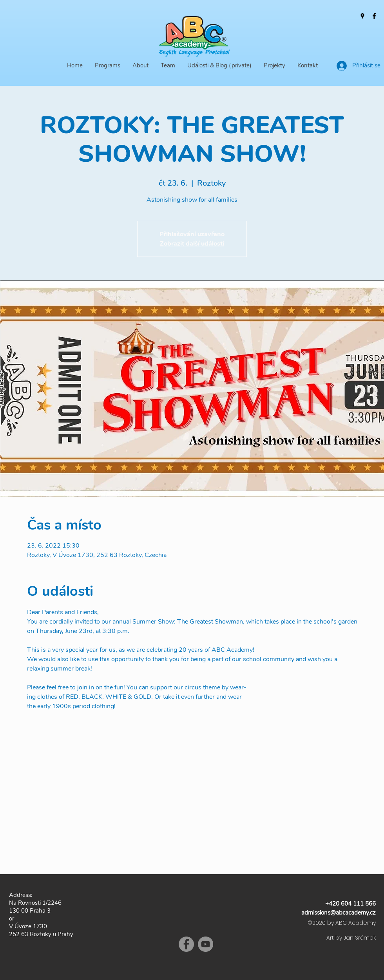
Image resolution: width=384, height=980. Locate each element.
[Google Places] (362, 16)
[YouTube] (206, 944)
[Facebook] (374, 16)
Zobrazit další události (192, 244)
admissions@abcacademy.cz (339, 913)
